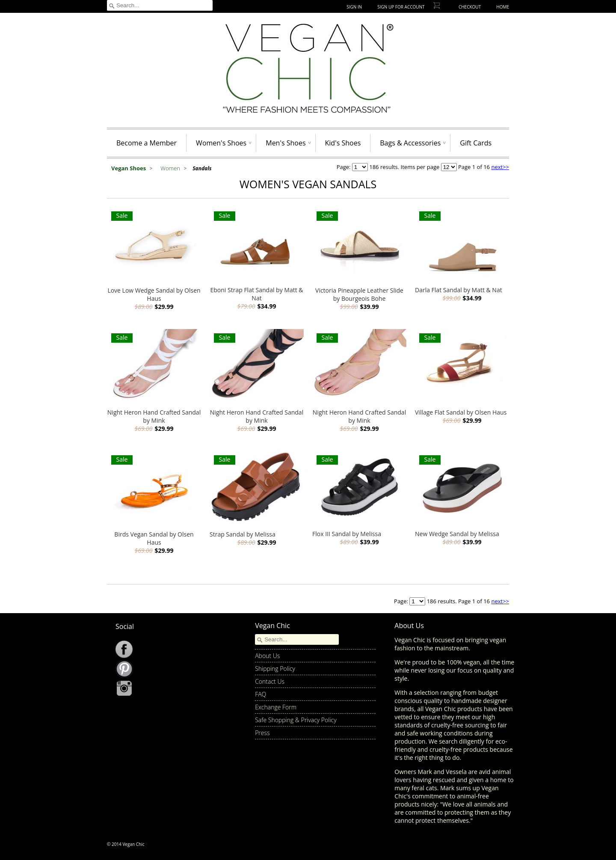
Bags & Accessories (410, 143)
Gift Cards (476, 143)
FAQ (261, 694)
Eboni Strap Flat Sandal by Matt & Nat (256, 294)
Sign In (354, 7)
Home (503, 7)
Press (262, 733)
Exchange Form (276, 707)
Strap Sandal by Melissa (243, 534)
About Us (267, 656)
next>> (500, 167)
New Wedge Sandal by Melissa (457, 534)
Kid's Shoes (343, 143)
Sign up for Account (401, 7)
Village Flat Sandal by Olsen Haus (461, 412)
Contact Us (270, 681)
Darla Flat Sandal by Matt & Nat (459, 290)
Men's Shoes (286, 143)
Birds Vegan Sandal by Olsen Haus (154, 538)
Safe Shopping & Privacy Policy (296, 720)
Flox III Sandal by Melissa (347, 534)
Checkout (470, 7)
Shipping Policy (275, 669)
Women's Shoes (221, 143)
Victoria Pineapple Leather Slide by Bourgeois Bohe (359, 294)
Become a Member (147, 143)
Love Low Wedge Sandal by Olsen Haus (154, 294)
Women (171, 168)
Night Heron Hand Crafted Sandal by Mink (154, 416)
